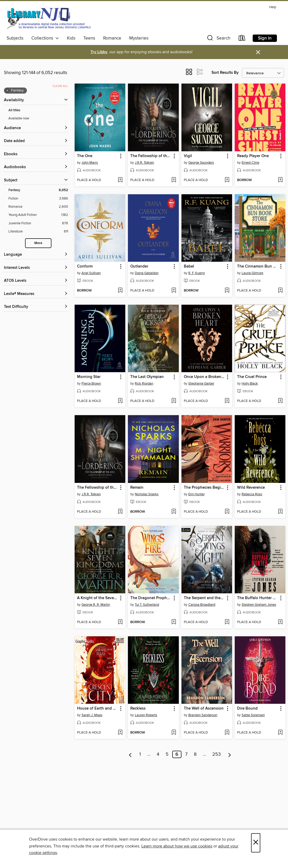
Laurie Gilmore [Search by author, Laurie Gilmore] (252, 273)
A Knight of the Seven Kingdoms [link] (97, 598)
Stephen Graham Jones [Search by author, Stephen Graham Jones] (259, 605)
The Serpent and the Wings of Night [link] (204, 598)
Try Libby (99, 52)
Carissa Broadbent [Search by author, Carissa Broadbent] (202, 605)
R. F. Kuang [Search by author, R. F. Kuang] (196, 273)
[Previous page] (130, 754)
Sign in (265, 38)
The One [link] (85, 156)
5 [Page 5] (167, 754)
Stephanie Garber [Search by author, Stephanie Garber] (201, 384)
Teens (89, 38)
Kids (71, 38)
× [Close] (256, 843)
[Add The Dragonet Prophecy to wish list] (174, 622)
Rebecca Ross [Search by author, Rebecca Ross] (252, 494)
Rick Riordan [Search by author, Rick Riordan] (144, 384)
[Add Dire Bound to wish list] (280, 733)
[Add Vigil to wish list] (227, 180)
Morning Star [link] (89, 377)
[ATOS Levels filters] (36, 281)
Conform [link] (85, 266)
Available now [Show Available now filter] (19, 118)
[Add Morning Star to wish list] (120, 401)
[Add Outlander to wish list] (174, 291)
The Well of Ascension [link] (204, 709)
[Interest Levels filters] (36, 268)
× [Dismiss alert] (258, 52)
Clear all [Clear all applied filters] (60, 86)
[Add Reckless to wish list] (174, 733)
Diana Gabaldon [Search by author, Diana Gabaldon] (147, 273)
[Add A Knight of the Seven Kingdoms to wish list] (120, 622)
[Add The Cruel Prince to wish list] (280, 401)
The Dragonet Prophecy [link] (151, 598)
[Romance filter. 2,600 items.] (38, 207)
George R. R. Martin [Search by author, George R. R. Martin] (96, 605)
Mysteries (139, 38)
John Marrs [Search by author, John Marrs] (90, 163)
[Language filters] (36, 255)
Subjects (15, 38)
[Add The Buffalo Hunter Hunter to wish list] (280, 622)
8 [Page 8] (195, 754)
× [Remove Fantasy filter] (8, 91)
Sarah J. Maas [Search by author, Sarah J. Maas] (92, 715)
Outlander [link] (139, 266)
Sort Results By (225, 73)
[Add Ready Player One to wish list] (280, 180)
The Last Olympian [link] (147, 377)
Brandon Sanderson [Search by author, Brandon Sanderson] (203, 715)
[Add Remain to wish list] (174, 512)
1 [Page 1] (140, 754)
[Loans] (242, 39)
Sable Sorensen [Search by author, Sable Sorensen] (253, 715)
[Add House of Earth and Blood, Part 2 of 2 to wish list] (120, 733)
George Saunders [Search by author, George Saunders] (201, 163)
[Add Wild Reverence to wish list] (280, 512)
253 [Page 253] (217, 754)
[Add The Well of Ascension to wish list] (227, 733)
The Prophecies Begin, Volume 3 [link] (204, 488)
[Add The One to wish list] (120, 180)
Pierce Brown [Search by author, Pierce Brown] (91, 384)
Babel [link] (189, 266)
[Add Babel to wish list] (227, 291)
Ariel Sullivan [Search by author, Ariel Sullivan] (91, 273)
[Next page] (230, 754)
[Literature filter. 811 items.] (38, 232)
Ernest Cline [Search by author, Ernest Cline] (250, 163)
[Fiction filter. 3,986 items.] (38, 199)
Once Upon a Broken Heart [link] (204, 377)
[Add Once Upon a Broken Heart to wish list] (227, 401)
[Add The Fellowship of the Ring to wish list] (174, 180)
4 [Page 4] (158, 754)
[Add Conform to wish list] (120, 291)
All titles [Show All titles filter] (14, 110)
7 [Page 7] (186, 754)
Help (273, 7)
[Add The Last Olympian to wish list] (174, 401)
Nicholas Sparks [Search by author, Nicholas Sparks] (147, 494)
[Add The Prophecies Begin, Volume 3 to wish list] (227, 512)
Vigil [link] (188, 156)
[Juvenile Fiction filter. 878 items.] (38, 223)
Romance (112, 38)
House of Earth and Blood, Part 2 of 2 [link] (97, 709)
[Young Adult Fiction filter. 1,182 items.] (38, 215)
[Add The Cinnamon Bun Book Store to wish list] (280, 291)
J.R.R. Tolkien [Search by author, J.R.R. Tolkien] (144, 163)
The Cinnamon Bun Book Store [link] (258, 266)
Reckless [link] (138, 709)
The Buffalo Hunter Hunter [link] (258, 598)
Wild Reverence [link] (251, 488)
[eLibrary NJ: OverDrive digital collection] (49, 18)
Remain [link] (137, 488)
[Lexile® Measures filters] (36, 294)
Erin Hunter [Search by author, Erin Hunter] (196, 494)
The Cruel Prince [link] (252, 377)
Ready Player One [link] (253, 156)
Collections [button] (45, 38)
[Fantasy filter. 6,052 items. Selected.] (38, 190)
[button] (218, 39)
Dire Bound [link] (247, 709)
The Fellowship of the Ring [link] (151, 156)
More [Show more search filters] (38, 243)
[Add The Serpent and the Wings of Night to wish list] (227, 622)
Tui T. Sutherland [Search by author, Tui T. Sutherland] (147, 605)
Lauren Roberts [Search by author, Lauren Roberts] (146, 715)
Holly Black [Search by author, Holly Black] (250, 384)
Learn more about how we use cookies (177, 846)
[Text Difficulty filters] (36, 307)
